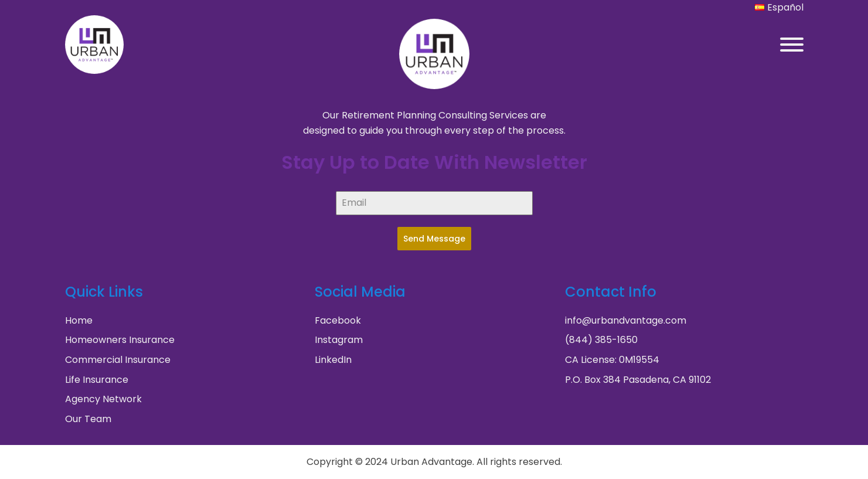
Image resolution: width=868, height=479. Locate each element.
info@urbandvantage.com (626, 320)
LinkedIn (333, 360)
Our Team (88, 419)
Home (79, 320)
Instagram (339, 340)
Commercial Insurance (118, 360)
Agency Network (103, 399)
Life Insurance (97, 380)
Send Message (434, 239)
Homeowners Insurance (120, 340)
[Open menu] (792, 45)
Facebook (338, 320)
